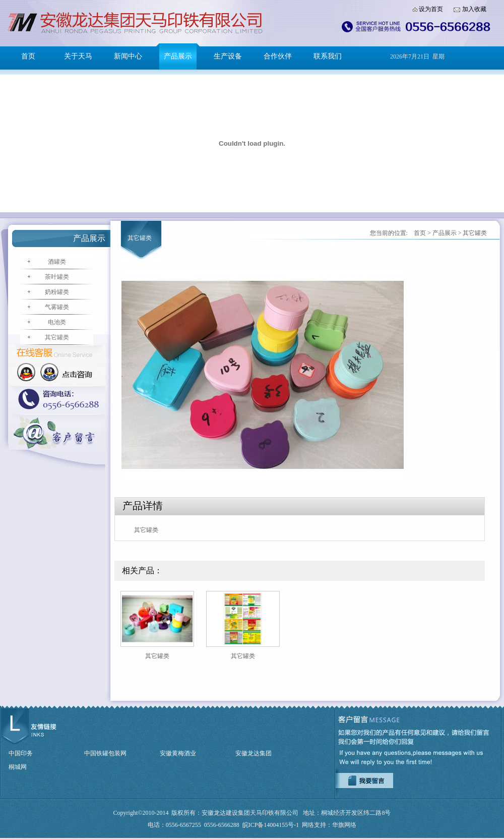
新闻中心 (128, 56)
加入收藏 (474, 9)
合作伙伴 (278, 56)
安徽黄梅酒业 (178, 753)
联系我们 (328, 56)
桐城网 (18, 767)
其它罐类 (57, 337)
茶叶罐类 (57, 277)
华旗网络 (344, 825)
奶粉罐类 (57, 292)
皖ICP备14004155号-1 (271, 825)
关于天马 (78, 56)
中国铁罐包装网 (105, 753)
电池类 (57, 322)
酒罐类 (57, 262)
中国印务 (21, 753)
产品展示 (178, 56)
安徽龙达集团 (254, 753)
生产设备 (228, 56)
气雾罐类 (57, 307)
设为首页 (431, 9)
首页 (28, 56)
